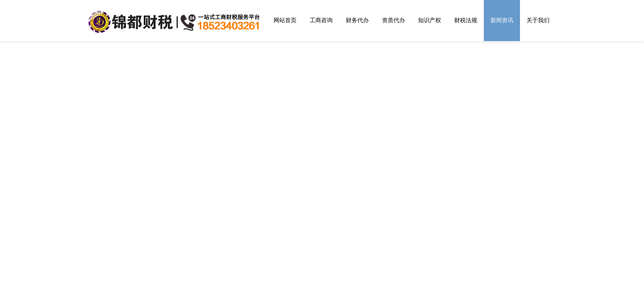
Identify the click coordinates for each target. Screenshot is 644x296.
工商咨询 (321, 20)
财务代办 (357, 20)
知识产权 (430, 20)
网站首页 (285, 20)
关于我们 (538, 20)
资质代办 (393, 20)
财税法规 (466, 20)
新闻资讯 (502, 20)
